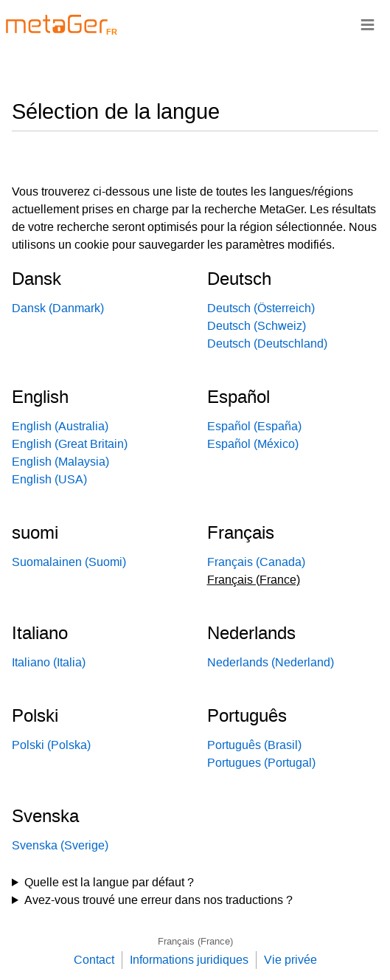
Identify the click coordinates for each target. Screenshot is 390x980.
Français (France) (195, 941)
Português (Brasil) (254, 745)
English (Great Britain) (70, 444)
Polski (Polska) (51, 745)
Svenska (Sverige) (60, 845)
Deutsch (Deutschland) (267, 344)
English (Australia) (60, 426)
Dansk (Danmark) (58, 308)
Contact (94, 960)
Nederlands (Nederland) (271, 662)
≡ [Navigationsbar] (368, 24)
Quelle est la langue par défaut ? (109, 882)
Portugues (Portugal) (261, 763)
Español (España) (254, 426)
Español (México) (253, 444)
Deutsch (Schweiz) (257, 326)
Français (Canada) (256, 562)
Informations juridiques (189, 960)
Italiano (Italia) (49, 662)
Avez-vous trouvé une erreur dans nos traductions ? (159, 900)
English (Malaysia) (60, 462)
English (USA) (49, 479)
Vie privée (290, 960)
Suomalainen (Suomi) (69, 562)
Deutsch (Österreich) (261, 308)
